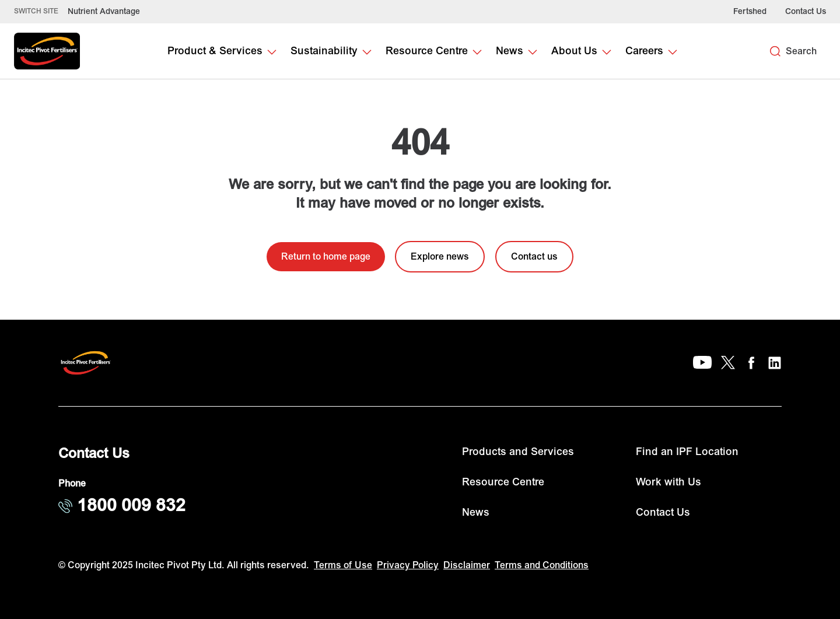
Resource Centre (503, 482)
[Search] (775, 51)
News (476, 513)
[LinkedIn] (775, 363)
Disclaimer (467, 565)
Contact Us (806, 11)
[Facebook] (751, 363)
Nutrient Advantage (104, 11)
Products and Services (518, 452)
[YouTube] (702, 363)
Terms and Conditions (542, 565)
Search (801, 51)
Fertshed (750, 11)
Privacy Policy (408, 565)
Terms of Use (343, 565)
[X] (728, 363)
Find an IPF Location (687, 452)
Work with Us (668, 482)
